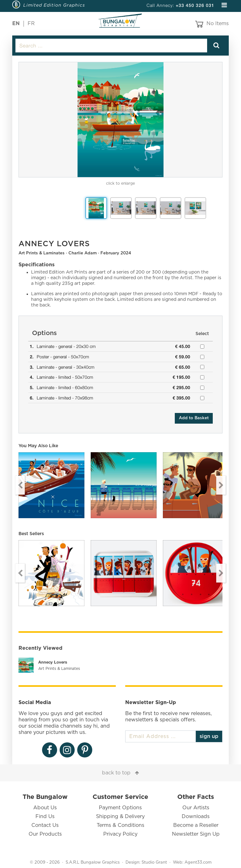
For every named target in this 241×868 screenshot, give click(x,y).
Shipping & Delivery (120, 816)
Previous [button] (20, 485)
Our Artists (196, 808)
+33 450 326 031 (195, 5)
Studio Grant (154, 863)
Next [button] (221, 485)
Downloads (196, 816)
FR (31, 24)
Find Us (45, 816)
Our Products (45, 834)
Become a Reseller (196, 825)
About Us (45, 808)
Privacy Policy (120, 834)
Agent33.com (198, 863)
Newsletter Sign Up (196, 834)
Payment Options (120, 808)
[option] (120, 120)
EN (16, 24)
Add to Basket (194, 418)
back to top (116, 773)
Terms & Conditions (120, 825)
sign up (209, 736)
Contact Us (45, 825)
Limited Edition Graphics (54, 5)
